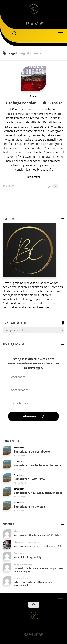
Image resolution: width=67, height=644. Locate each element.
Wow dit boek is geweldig (27, 557)
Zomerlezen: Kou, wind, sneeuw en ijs (38, 493)
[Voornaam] (33, 377)
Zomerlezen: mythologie (29, 507)
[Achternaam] (33, 390)
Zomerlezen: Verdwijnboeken (33, 451)
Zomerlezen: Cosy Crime (29, 479)
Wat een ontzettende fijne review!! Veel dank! (38, 535)
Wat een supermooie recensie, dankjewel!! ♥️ (37, 546)
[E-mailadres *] (33, 403)
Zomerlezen (19, 448)
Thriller (33, 96)
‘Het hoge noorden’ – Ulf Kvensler (33, 103)
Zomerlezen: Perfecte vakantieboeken (38, 465)
